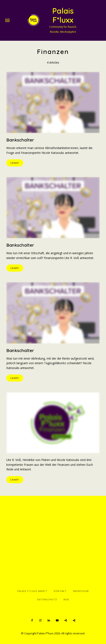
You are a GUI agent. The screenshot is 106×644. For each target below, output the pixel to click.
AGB (66, 599)
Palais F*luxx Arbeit (32, 591)
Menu (7, 20)
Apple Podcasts (74, 620)
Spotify (66, 620)
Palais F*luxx (63, 15)
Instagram (40, 620)
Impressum (81, 591)
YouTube (57, 620)
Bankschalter (20, 140)
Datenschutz (47, 599)
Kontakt (60, 591)
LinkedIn (49, 620)
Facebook (32, 620)
